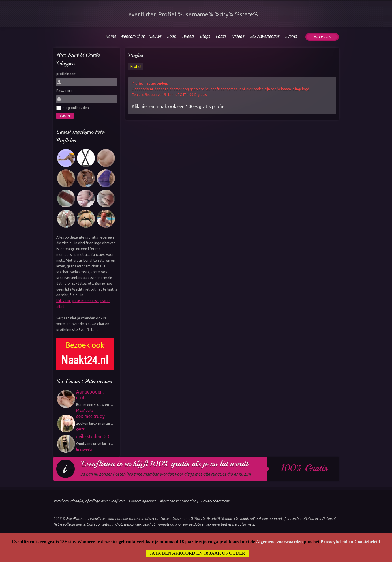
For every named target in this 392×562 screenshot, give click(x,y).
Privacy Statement (215, 501)
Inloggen (322, 37)
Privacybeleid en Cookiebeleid (350, 542)
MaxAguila (85, 410)
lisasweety (84, 449)
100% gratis (304, 468)
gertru (81, 429)
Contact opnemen (142, 501)
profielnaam (66, 74)
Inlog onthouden (73, 108)
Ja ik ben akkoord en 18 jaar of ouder (198, 553)
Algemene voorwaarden (178, 501)
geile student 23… (95, 437)
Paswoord (64, 91)
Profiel (136, 55)
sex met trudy (90, 416)
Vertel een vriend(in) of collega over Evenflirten (89, 501)
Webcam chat (132, 36)
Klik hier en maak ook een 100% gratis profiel (179, 106)
